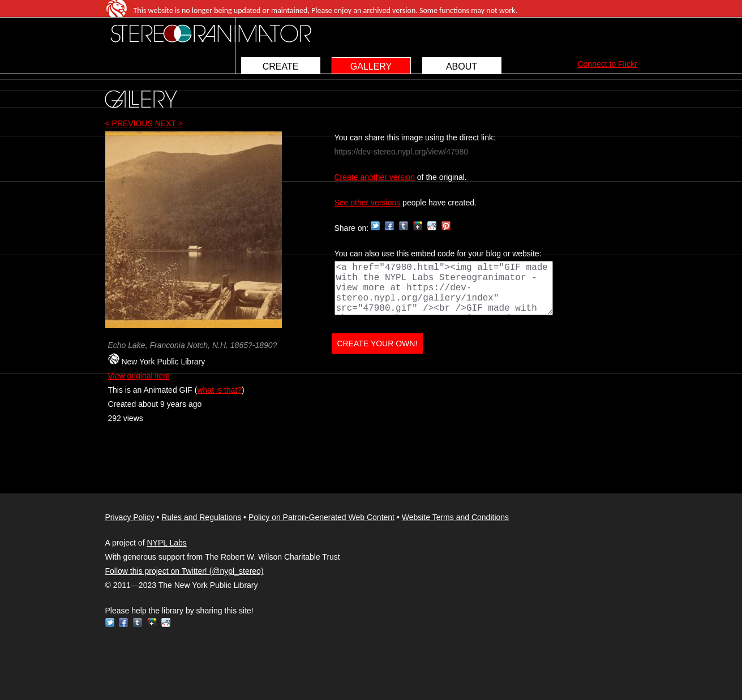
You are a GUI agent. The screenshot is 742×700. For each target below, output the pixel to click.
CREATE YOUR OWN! (378, 343)
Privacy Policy (130, 517)
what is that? (219, 390)
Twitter (375, 226)
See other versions (368, 203)
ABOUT (462, 66)
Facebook (389, 226)
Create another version (375, 177)
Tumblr (404, 226)
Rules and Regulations (201, 517)
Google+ (418, 226)
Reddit (432, 226)
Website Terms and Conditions (455, 517)
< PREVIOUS (129, 123)
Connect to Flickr (607, 64)
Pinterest (446, 226)
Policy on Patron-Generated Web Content (321, 517)
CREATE (281, 66)
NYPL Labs (166, 543)
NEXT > (169, 123)
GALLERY (371, 66)
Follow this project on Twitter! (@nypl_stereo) (185, 571)
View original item (139, 376)
